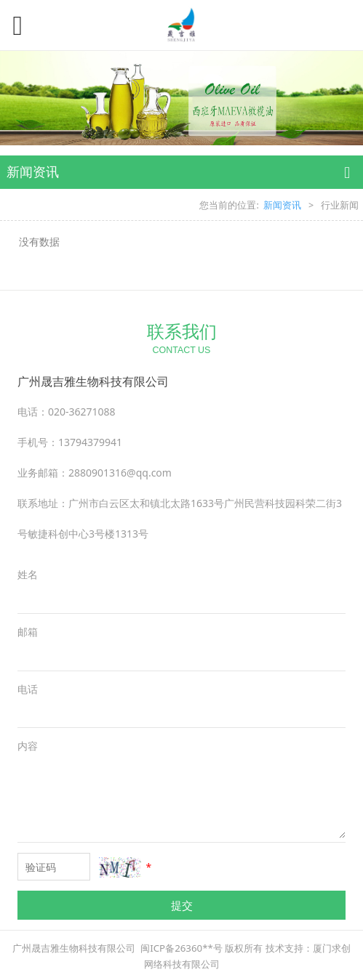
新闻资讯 (282, 205)
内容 (28, 746)
